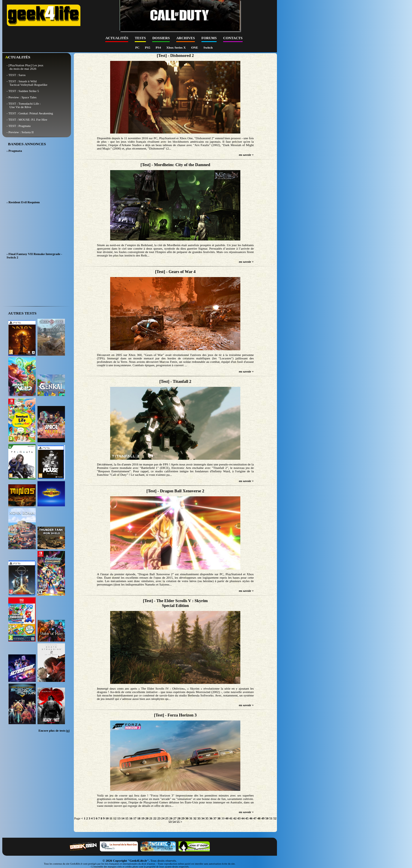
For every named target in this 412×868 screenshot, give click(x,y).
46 (251, 818)
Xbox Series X (176, 47)
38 (219, 818)
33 (199, 818)
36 (211, 818)
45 (247, 818)
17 (135, 818)
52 (275, 818)
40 (227, 818)
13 (119, 818)
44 (243, 818)
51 (271, 818)
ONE (195, 47)
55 (178, 822)
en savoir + (246, 155)
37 (215, 818)
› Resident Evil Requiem (23, 202)
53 (170, 822)
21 (151, 818)
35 (207, 818)
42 (235, 818)
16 (131, 818)
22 (155, 818)
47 (255, 818)
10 (107, 818)
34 (203, 818)
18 (139, 818)
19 (143, 818)
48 (259, 818)
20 (147, 818)
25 (167, 818)
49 (263, 818)
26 (171, 818)
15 (127, 818)
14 (123, 818)
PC (138, 47)
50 (267, 818)
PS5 (148, 47)
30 (187, 818)
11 (111, 818)
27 (175, 818)
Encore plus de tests (54, 730)
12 (115, 818)
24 (163, 818)
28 (179, 818)
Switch (208, 47)
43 (239, 818)
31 (191, 818)
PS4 (159, 47)
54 (174, 822)
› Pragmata (14, 151)
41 (231, 818)
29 (183, 818)
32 (195, 818)
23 (159, 818)
